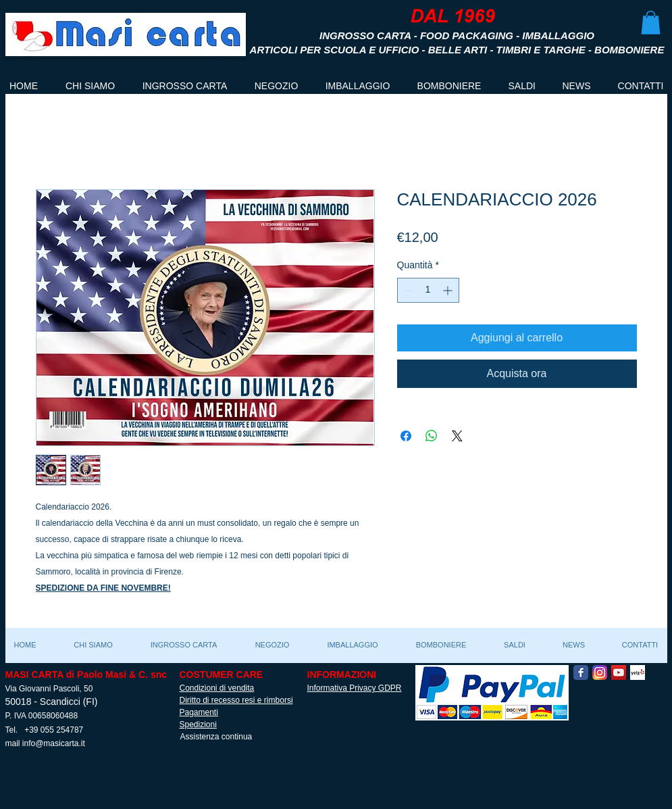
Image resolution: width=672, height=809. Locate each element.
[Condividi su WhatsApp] (432, 436)
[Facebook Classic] (581, 672)
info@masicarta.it (54, 743)
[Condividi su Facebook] (406, 436)
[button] (651, 23)
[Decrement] (408, 290)
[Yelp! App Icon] (638, 672)
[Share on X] (457, 436)
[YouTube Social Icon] (619, 672)
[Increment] (449, 290)
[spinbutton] (428, 290)
